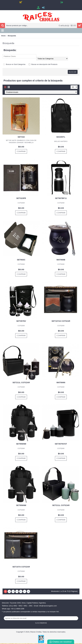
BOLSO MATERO (61, 141)
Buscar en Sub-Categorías (14, 64)
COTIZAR (21, 203)
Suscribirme (41, 623)
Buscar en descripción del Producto (43, 64)
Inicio (3, 36)
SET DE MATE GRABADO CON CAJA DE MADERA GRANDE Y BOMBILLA (21, 141)
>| (28, 591)
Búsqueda (12, 36)
